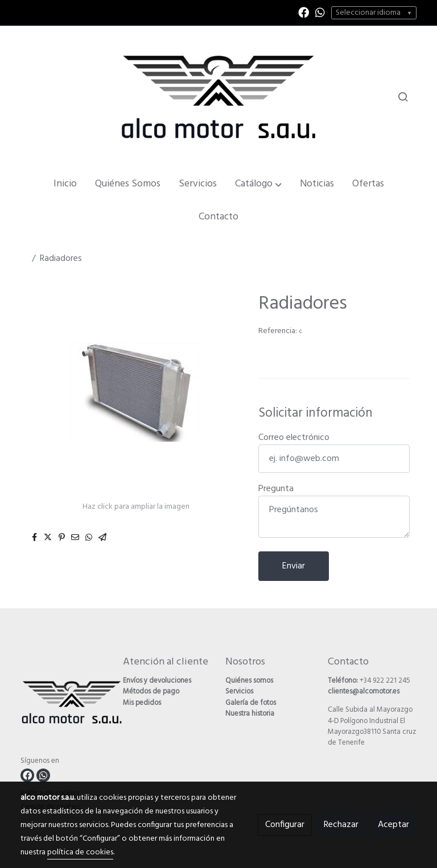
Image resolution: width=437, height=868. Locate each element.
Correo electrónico (294, 438)
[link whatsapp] (320, 12)
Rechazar (341, 825)
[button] (258, 184)
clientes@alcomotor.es (364, 692)
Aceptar (393, 825)
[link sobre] (65, 705)
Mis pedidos (142, 703)
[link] (218, 97)
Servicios (239, 692)
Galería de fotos (251, 703)
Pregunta (276, 489)
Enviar (294, 566)
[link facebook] (304, 12)
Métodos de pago (151, 692)
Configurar (285, 825)
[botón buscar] (403, 97)
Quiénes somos (249, 681)
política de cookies (80, 852)
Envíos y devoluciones (157, 681)
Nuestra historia (250, 714)
